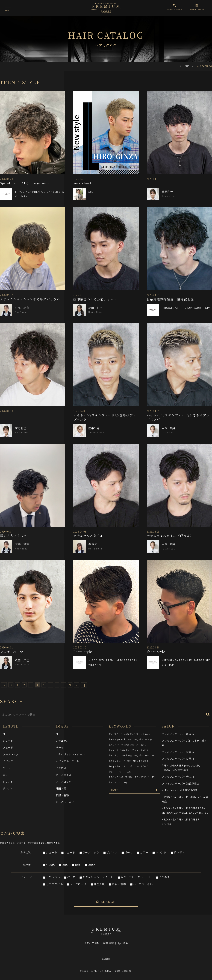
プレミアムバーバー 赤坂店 (178, 776)
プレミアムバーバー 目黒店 (178, 758)
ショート (8, 740)
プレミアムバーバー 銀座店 (178, 734)
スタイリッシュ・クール (70, 754)
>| (84, 685)
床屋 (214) (133, 755)
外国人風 (61, 788)
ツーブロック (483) (120, 734)
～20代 (50, 865)
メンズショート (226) (138, 750)
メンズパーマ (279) (120, 745)
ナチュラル (62, 740)
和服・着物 (62, 795)
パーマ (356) (132, 739)
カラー (7, 775)
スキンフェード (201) (121, 761)
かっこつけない (65, 802)
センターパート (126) (121, 772)
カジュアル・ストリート (70, 761)
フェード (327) (148, 739)
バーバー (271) (139, 745)
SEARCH (106, 902)
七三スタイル (64, 775)
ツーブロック (11, 754)
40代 (78, 865)
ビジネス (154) (141, 761)
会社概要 (123, 943)
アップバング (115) (146, 777)
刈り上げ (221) (118, 755)
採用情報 (108, 943)
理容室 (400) (117, 739)
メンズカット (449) (141, 734)
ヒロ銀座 (106, 959)
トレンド (8, 782)
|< (4, 685)
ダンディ (8, 788)
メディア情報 (92, 943)
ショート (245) (118, 750)
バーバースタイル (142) (137, 766)
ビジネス (8, 761)
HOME (186, 66)
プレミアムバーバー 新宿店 (178, 752)
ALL (5, 734)
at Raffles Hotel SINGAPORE (180, 790)
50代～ (92, 865)
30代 (65, 865)
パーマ (7, 768)
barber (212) (147, 755)
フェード (8, 747)
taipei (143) (116, 766)
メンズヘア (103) (119, 782)
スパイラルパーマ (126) (122, 777)
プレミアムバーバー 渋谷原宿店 (181, 783)
